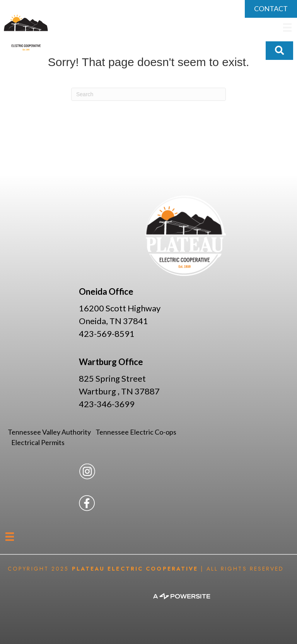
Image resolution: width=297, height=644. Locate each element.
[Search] (148, 94)
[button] (279, 51)
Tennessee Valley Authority (52, 432)
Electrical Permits (38, 442)
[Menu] (10, 536)
